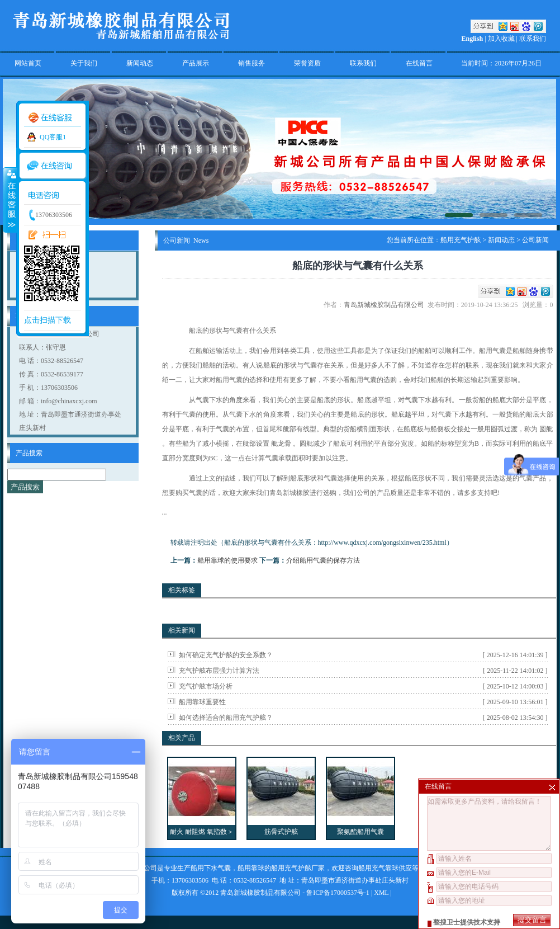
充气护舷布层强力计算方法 (219, 671)
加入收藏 (501, 39)
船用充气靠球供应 (385, 868)
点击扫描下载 (48, 320)
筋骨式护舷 (281, 832)
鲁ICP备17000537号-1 (338, 893)
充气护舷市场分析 (206, 686)
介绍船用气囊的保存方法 (323, 560)
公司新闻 (535, 240)
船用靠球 (251, 868)
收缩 (10, 200)
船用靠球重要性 (202, 702)
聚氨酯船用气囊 (360, 832)
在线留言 (419, 63)
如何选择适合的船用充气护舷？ (226, 718)
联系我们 (533, 39)
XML (381, 893)
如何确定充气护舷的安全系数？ (226, 655)
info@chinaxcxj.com (69, 401)
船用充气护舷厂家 (298, 868)
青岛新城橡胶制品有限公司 (386, 305)
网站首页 (28, 63)
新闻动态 (140, 63)
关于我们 (84, 63)
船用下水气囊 (211, 868)
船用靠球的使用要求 (227, 560)
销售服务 (251, 63)
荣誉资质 (307, 63)
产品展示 (196, 63)
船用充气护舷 (461, 240)
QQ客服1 (53, 137)
